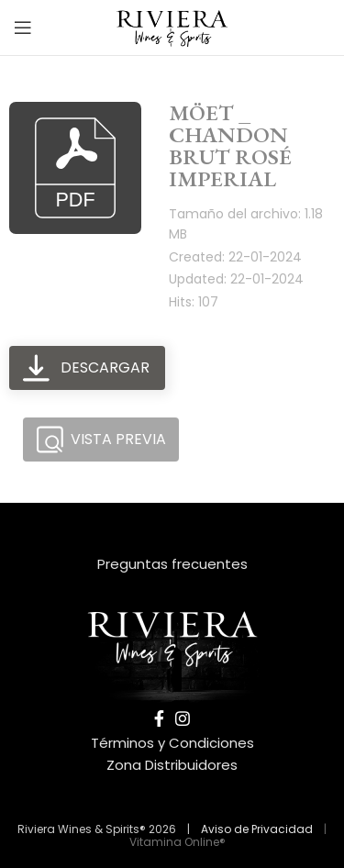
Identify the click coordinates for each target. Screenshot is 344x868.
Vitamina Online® (176, 842)
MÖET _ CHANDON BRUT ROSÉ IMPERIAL (230, 145)
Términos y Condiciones (172, 743)
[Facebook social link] (159, 718)
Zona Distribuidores (172, 765)
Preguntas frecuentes (172, 564)
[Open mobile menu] (23, 28)
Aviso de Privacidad (257, 829)
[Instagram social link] (183, 718)
